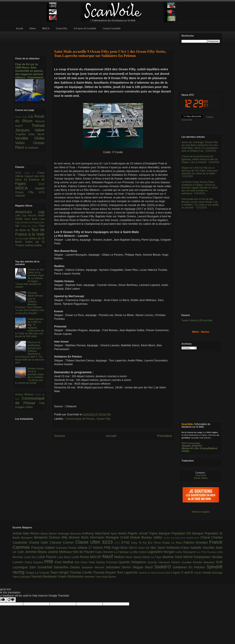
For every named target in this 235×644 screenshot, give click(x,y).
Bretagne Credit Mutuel (124, 537)
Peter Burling (97, 562)
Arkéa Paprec (129, 533)
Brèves (30, 394)
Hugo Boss (120, 548)
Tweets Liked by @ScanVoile (197, 320)
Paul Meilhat (65, 562)
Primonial (112, 562)
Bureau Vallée (152, 537)
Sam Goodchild (41, 567)
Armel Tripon (149, 533)
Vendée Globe (30, 138)
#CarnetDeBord (208, 448)
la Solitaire (32, 148)
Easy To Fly (140, 543)
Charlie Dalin (39, 542)
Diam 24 (22, 180)
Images (20, 407)
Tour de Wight (22, 239)
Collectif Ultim (32, 176)
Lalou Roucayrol (186, 552)
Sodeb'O (164, 567)
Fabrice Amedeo (196, 542)
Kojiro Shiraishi (105, 552)
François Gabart (43, 548)
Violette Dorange (212, 573)
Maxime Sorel (173, 557)
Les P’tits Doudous (207, 552)
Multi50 (40, 188)
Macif (108, 556)
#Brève (185, 448)
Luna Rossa (81, 557)
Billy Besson (71, 537)
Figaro (27, 184)
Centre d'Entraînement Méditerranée (182, 538)
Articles (20, 394)
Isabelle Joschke (203, 548)
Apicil (114, 534)
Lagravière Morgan (161, 552)
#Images (186, 446)
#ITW (184, 443)
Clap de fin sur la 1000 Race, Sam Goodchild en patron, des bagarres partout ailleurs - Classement (29, 71)
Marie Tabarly (134, 557)
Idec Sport (158, 548)
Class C (31, 173)
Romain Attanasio (204, 562)
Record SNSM (36, 216)
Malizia (120, 557)
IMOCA (25, 188)
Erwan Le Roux (173, 543)
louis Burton (109, 577)
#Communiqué (193, 443)
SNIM (20, 219)
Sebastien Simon (119, 567)
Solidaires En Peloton (190, 567)
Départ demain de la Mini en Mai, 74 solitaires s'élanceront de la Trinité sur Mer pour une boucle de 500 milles (29, 328)
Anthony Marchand (96, 533)
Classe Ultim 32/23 (95, 542)
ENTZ (118, 543)
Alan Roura (32, 533)
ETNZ (126, 542)
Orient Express (34, 562)
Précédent (165, 436)
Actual (18, 533)
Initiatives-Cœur (178, 548)
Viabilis (198, 573)
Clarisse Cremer (62, 542)
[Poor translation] (11, 600)
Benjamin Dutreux (48, 537)
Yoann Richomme (71, 576)
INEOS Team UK (139, 548)
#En (197, 448)
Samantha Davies (68, 567)
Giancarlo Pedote (67, 548)
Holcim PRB (102, 548)
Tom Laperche (128, 572)
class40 (20, 196)
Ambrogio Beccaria (70, 534)
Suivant (59, 436)
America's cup (30, 212)
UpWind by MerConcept (152, 573)
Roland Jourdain (182, 562)
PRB (50, 562)
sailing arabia (33, 245)
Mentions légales (201, 512)
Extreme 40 (37, 180)
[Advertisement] (113, 39)
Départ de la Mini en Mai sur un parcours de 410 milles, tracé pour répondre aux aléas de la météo (200, 171)
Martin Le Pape (152, 557)
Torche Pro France (30, 226)
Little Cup (22, 216)
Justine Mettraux (60, 552)
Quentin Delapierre (133, 562)
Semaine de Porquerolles (32, 223)
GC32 (41, 184)
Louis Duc (31, 557)
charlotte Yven (93, 577)
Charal (206, 537)
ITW (42, 403)
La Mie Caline (138, 552)
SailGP (23, 126)
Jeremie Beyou (36, 552)
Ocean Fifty (104, 419)
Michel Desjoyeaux (198, 557)
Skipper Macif (143, 567)
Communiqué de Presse (80, 419)
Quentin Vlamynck (160, 562)
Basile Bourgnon (23, 538)
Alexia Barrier (49, 534)
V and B (187, 572)
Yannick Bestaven (44, 576)
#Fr (192, 448)
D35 (42, 176)
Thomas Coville (81, 572)
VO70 (41, 192)
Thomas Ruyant (105, 572)
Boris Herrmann (94, 537)
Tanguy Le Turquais (38, 573)
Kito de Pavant (84, 552)
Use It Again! (173, 573)
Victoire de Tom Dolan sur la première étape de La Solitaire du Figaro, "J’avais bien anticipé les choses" (30, 278)
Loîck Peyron (47, 557)
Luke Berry (65, 557)
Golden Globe (22, 117)
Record (40, 121)
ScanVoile (201, 475)
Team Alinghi (60, 572)
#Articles (197, 446)
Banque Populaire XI (207, 533)
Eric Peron (155, 543)
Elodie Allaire (201, 478)
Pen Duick (82, 562)
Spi (18, 226)
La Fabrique (122, 552)
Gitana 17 (85, 548)
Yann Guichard (22, 577)
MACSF (96, 557)
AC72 (20, 173)
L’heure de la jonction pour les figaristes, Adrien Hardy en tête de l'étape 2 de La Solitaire (200, 159)
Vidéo (29, 407)
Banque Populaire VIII (176, 533)
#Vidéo (185, 451)
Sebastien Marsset (94, 567)
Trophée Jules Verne (30, 134)
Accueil (111, 436)
